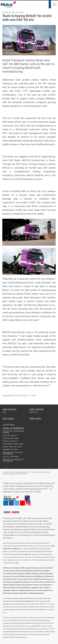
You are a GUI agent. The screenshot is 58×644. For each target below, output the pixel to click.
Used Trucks (37, 409)
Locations (9, 425)
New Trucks (10, 409)
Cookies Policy (10, 436)
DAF (5, 412)
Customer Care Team (13, 444)
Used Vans (35, 418)
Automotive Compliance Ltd (24, 601)
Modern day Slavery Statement (13, 453)
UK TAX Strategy (11, 457)
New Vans (8, 418)
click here (28, 554)
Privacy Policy (10, 441)
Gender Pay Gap (11, 450)
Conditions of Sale (12, 447)
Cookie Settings (11, 438)
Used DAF (34, 412)
